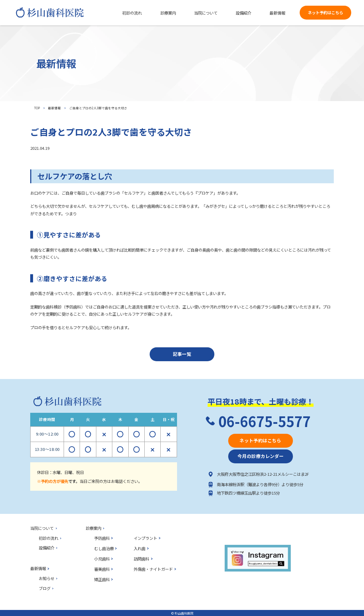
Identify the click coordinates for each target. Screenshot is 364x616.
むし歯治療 (104, 548)
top (37, 108)
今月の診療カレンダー (261, 456)
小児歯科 (102, 559)
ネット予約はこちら (325, 12)
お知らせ (47, 578)
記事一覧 (182, 354)
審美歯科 (102, 569)
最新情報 (54, 108)
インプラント (145, 538)
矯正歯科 (102, 579)
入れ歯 (140, 548)
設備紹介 (47, 548)
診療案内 (93, 528)
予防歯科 (102, 538)
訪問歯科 (141, 559)
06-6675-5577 (264, 421)
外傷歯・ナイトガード (153, 569)
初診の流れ (49, 538)
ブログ (45, 588)
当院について (42, 528)
